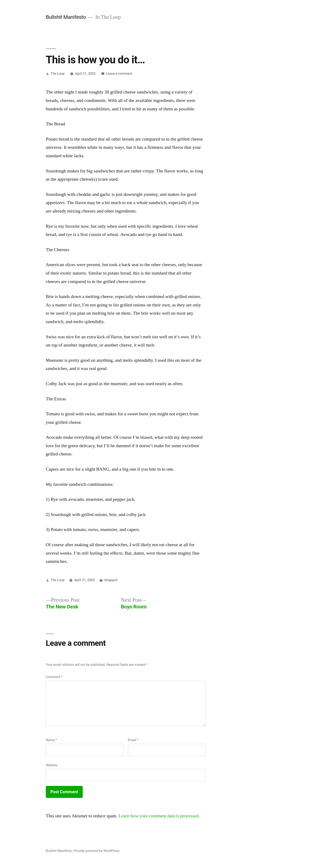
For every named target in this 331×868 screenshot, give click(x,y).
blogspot (111, 580)
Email (133, 740)
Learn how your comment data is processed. (159, 816)
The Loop (58, 74)
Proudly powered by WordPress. (97, 851)
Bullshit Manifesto (66, 17)
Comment (54, 677)
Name (51, 740)
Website (52, 765)
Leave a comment (119, 74)
